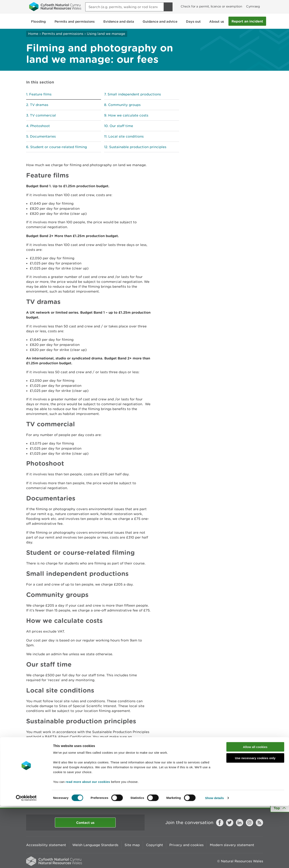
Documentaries (43, 136)
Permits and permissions (63, 34)
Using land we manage (106, 34)
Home (33, 34)
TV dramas (39, 105)
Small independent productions (134, 94)
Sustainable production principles (138, 147)
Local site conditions (126, 136)
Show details (215, 860)
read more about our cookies (88, 844)
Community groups (124, 105)
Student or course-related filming (59, 147)
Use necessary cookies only (255, 820)
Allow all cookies (255, 809)
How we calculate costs (128, 115)
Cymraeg (253, 6)
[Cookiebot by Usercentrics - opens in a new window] (26, 860)
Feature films (40, 94)
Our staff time (121, 126)
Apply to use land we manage (51, 774)
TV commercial (43, 115)
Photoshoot (40, 126)
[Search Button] (168, 7)
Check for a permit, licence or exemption (211, 6)
